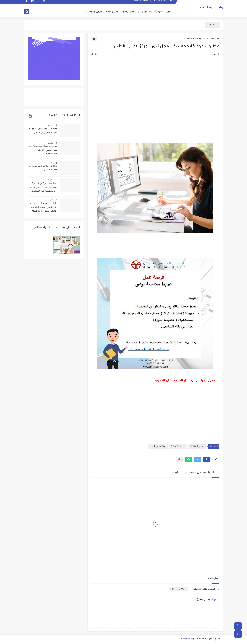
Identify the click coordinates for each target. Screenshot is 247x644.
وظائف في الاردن (158, 447)
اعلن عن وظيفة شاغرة (163, 3)
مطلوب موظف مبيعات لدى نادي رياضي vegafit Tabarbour (43, 150)
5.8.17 (52, 200)
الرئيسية (213, 39)
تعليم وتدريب (128, 12)
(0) (94, 54)
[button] (207, 459)
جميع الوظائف (192, 39)
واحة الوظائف (212, 8)
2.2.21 (52, 163)
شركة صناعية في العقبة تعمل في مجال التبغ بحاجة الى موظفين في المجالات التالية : (44, 188)
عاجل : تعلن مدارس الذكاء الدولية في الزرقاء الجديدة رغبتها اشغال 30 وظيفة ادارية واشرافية (44, 208)
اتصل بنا (138, 3)
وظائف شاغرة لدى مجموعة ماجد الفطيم (43, 168)
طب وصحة (112, 12)
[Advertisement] (155, 102)
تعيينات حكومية (163, 12)
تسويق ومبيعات (95, 12)
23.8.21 (51, 143)
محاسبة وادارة (145, 12)
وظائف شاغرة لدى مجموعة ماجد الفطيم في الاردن (43, 131)
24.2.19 (51, 180)
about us (147, 3)
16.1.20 (51, 125)
